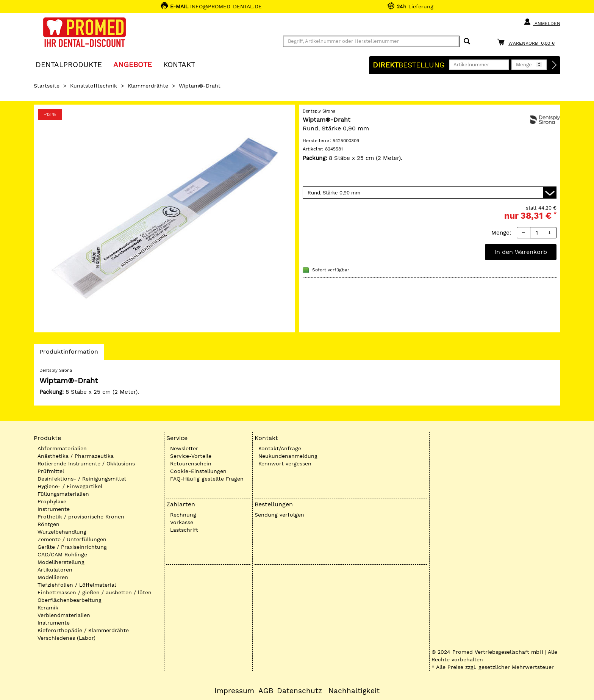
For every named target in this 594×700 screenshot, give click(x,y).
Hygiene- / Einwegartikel (70, 486)
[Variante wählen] (430, 193)
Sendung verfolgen (279, 515)
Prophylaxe (52, 501)
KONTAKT (179, 64)
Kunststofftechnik (94, 86)
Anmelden (542, 22)
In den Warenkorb (521, 252)
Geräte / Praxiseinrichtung (72, 547)
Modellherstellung (61, 562)
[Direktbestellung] (555, 65)
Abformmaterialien (62, 448)
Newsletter (184, 448)
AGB (266, 691)
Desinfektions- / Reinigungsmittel (82, 479)
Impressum (234, 691)
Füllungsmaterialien (63, 494)
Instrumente (54, 509)
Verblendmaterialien (64, 615)
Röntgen (48, 524)
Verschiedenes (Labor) (66, 638)
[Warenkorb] (528, 42)
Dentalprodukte (69, 64)
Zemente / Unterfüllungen (72, 539)
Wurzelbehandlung (62, 532)
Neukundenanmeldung (288, 456)
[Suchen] (467, 41)
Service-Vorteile (191, 456)
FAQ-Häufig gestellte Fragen (207, 479)
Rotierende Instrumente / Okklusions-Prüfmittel (88, 467)
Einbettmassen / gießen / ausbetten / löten (95, 592)
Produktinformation (69, 354)
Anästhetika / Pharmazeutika (76, 456)
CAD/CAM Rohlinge (62, 554)
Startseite (47, 86)
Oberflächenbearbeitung (70, 600)
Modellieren (53, 577)
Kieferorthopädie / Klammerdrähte (83, 630)
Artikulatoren (55, 570)
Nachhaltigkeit (354, 691)
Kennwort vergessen (285, 464)
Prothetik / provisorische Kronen (81, 517)
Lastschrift (184, 530)
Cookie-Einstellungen (198, 471)
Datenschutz (299, 691)
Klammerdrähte (148, 86)
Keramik (48, 608)
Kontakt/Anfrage (280, 448)
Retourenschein (191, 464)
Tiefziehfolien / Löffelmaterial (77, 585)
